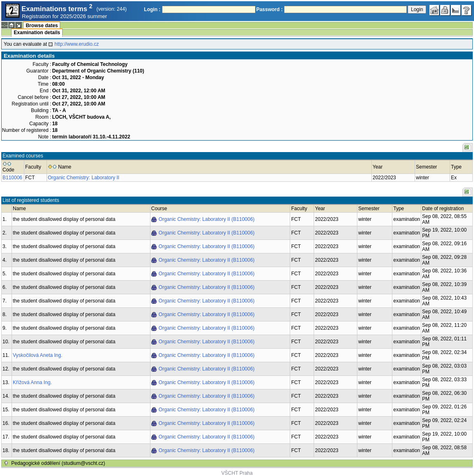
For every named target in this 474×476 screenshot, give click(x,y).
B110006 (12, 178)
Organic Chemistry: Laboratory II (83, 178)
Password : (270, 9)
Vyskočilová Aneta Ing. (38, 355)
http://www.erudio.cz (76, 44)
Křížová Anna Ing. (32, 382)
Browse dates (42, 26)
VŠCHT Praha (237, 473)
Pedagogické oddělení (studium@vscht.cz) (58, 463)
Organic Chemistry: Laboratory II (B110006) (207, 219)
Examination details (37, 33)
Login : (152, 9)
